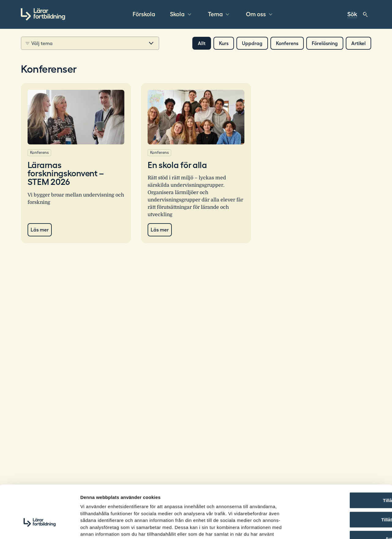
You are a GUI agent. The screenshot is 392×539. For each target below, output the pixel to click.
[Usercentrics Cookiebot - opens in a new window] (40, 527)
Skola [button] (177, 14)
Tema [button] (215, 14)
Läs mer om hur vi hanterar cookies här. (160, 502)
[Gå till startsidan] (43, 14)
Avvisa (341, 499)
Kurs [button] (224, 43)
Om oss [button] (256, 14)
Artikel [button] (358, 43)
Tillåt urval (341, 480)
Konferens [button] (287, 43)
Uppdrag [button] (252, 43)
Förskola (144, 14)
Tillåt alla (341, 461)
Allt (202, 43)
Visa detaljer (333, 527)
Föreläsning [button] (325, 43)
